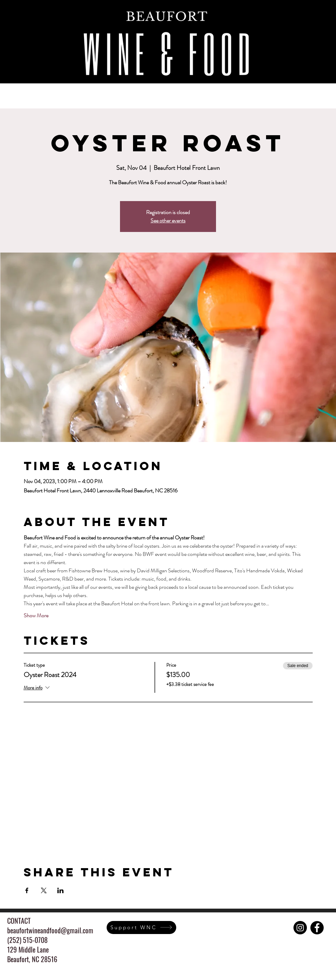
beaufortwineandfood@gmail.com (50, 930)
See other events (168, 220)
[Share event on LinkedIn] (61, 890)
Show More (36, 616)
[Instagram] (300, 928)
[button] (135, 93)
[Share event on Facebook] (27, 890)
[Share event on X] (44, 890)
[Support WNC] (141, 927)
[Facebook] (317, 928)
